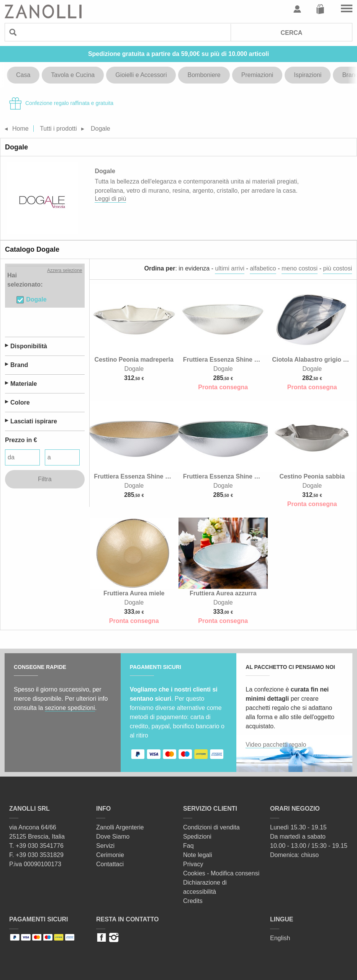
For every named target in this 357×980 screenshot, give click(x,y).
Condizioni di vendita (211, 827)
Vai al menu (347, 9)
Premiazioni (257, 75)
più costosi (337, 268)
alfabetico (263, 268)
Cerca (291, 33)
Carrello (320, 9)
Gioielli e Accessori (141, 75)
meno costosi (300, 268)
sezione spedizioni (70, 708)
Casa (23, 75)
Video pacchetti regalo (276, 745)
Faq (188, 846)
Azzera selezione (65, 270)
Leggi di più (110, 199)
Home (20, 129)
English (280, 938)
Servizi (105, 846)
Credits (193, 901)
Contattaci (110, 864)
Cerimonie (110, 855)
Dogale (36, 299)
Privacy (193, 864)
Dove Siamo (113, 837)
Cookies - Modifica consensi (221, 873)
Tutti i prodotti (58, 129)
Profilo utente (297, 9)
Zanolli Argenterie (120, 827)
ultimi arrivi (229, 268)
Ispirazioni (308, 75)
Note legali (198, 855)
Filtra (45, 479)
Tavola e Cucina (73, 75)
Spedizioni (197, 837)
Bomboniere (204, 75)
